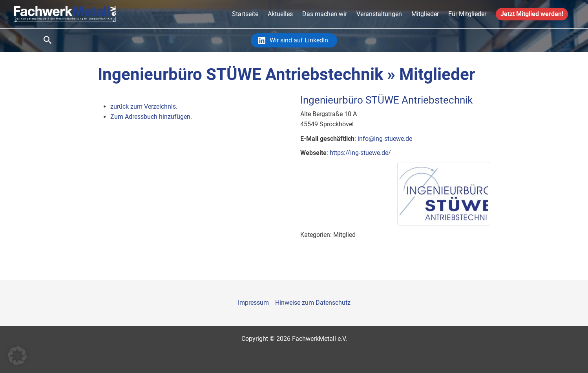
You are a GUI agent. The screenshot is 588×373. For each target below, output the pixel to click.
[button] (17, 356)
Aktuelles (280, 14)
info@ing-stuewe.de (385, 139)
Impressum (253, 303)
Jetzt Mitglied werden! (532, 14)
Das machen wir (325, 14)
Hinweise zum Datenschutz (313, 303)
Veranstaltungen (379, 14)
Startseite (245, 14)
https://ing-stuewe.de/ (360, 153)
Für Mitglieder (467, 14)
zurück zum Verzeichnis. (144, 106)
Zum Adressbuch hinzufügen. (151, 117)
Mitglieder (425, 14)
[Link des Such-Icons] (48, 40)
